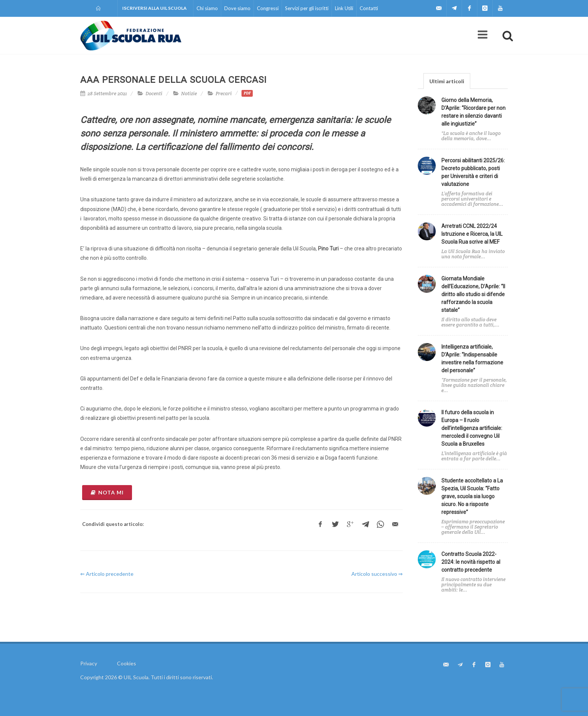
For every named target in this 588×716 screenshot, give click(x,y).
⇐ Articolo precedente (107, 574)
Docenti (154, 94)
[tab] (447, 81)
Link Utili (344, 8)
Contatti (369, 8)
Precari (224, 94)
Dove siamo (237, 8)
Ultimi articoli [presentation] (447, 81)
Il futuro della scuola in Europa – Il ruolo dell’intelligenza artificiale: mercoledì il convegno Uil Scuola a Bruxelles (472, 428)
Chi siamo (207, 8)
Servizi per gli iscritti (307, 8)
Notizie (189, 94)
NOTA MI (107, 492)
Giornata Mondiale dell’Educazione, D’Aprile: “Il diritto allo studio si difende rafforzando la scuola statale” (473, 294)
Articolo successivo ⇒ (377, 574)
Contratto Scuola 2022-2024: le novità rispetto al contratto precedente (471, 562)
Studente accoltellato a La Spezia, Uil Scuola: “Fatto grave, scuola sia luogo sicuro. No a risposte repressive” (472, 496)
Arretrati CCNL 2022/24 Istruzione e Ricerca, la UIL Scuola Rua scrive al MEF (472, 234)
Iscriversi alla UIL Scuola (154, 8)
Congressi (268, 8)
